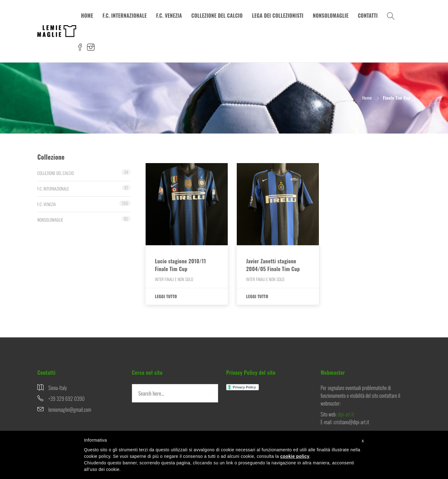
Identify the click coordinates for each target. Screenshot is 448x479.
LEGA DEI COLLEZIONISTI (278, 16)
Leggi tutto (166, 296)
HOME (87, 16)
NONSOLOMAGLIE (331, 16)
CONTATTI (368, 16)
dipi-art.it (346, 414)
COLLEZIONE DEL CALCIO (217, 16)
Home (367, 98)
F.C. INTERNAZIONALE (124, 16)
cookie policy (295, 456)
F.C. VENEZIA (169, 16)
